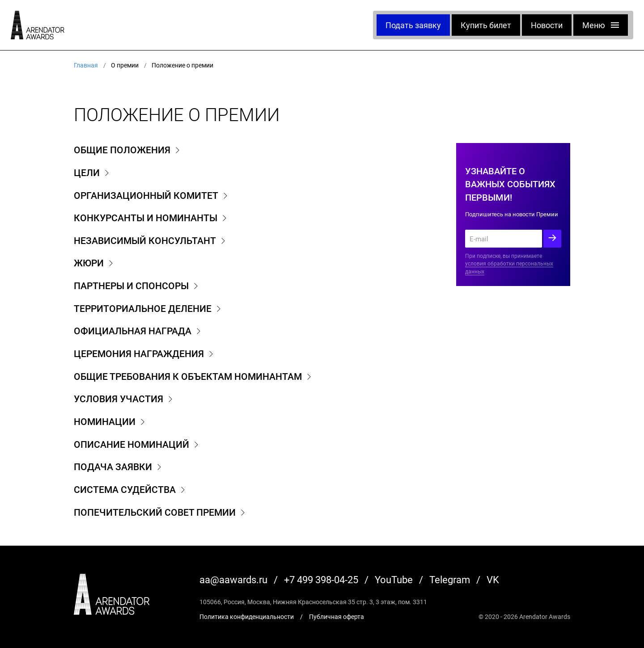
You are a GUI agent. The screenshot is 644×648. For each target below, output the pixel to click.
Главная (86, 65)
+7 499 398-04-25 (321, 579)
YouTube (394, 579)
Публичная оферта (337, 616)
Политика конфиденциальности (247, 616)
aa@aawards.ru (233, 579)
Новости (547, 25)
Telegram (450, 579)
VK (493, 579)
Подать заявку (413, 25)
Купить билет (486, 25)
